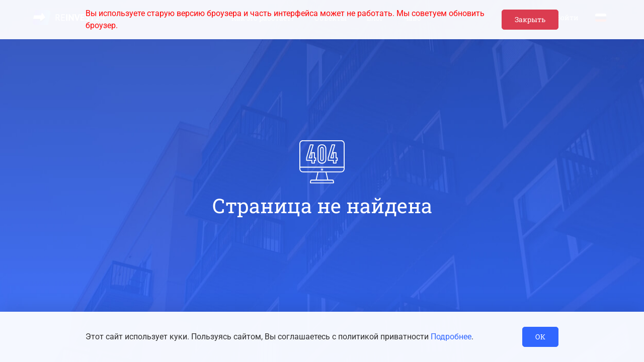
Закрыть (530, 19)
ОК (540, 337)
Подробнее (451, 337)
